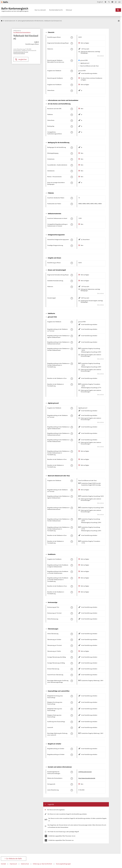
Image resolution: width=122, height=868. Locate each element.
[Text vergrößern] (109, 2)
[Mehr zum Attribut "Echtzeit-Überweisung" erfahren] (72, 669)
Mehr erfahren (101, 56)
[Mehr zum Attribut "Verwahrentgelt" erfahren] (72, 298)
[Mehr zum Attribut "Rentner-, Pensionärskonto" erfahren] (72, 177)
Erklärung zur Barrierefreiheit (42, 864)
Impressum (13, 864)
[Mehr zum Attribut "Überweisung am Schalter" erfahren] (72, 640)
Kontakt (3, 864)
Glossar (69, 10)
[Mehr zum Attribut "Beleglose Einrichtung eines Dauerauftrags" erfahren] (72, 703)
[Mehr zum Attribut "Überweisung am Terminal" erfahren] (72, 646)
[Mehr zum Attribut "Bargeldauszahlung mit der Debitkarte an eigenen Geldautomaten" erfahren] (72, 336)
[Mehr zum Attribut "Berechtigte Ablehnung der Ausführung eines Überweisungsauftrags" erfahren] (72, 681)
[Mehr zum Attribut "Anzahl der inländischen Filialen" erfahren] (72, 198)
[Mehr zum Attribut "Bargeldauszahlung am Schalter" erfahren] (72, 755)
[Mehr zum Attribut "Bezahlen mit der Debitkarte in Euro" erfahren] (72, 379)
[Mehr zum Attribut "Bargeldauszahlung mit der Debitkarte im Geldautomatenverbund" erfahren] (72, 342)
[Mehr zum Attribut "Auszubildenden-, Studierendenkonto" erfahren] (72, 165)
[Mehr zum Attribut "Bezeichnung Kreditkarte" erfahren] (72, 78)
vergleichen (21, 59)
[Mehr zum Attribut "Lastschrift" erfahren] (72, 728)
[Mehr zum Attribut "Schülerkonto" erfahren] (72, 159)
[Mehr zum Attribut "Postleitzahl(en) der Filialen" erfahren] (72, 204)
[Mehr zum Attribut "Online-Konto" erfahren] (72, 91)
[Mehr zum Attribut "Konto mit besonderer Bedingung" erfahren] (72, 148)
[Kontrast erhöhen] (106, 2)
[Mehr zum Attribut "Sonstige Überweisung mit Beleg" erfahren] (72, 663)
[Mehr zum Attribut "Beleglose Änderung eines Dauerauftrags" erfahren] (72, 715)
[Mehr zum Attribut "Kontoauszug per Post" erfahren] (72, 608)
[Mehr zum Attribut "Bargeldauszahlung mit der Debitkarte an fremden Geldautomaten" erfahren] (72, 349)
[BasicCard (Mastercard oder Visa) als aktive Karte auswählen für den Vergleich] (79, 66)
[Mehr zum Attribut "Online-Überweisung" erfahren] (72, 634)
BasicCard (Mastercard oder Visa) (89, 66)
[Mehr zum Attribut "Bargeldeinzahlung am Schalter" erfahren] (72, 749)
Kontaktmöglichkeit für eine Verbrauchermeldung (21, 53)
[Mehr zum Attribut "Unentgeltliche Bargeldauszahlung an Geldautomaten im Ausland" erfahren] (72, 225)
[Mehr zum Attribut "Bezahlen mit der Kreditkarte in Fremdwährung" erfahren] (72, 592)
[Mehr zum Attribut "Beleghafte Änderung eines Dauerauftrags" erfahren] (72, 709)
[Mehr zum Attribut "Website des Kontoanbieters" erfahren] (72, 779)
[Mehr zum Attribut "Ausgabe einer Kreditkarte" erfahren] (72, 85)
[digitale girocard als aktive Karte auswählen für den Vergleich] (79, 63)
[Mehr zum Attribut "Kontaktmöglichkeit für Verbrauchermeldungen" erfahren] (72, 772)
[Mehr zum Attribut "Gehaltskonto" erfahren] (72, 171)
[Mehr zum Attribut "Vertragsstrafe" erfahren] (72, 784)
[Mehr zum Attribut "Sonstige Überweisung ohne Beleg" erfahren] (72, 657)
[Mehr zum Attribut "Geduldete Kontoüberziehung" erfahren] (72, 281)
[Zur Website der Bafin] (4, 2)
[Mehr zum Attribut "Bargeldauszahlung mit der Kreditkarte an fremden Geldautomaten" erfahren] (72, 572)
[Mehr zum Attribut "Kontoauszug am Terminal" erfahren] (72, 613)
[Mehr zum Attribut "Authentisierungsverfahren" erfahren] (72, 132)
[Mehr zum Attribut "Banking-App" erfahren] (72, 126)
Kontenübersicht (56, 10)
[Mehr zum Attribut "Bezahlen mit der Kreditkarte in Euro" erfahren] (72, 586)
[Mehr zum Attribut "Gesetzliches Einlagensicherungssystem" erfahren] (72, 240)
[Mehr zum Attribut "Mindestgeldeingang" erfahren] (72, 154)
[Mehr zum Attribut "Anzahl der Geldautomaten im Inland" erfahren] (72, 219)
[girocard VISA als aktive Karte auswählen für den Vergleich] (79, 60)
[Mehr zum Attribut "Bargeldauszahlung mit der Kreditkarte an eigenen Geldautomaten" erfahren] (72, 565)
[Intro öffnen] (119, 2)
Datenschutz (25, 864)
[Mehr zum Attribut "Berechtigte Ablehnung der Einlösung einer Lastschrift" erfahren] (72, 734)
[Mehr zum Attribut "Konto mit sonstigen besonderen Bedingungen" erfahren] (72, 183)
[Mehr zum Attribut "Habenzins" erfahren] (72, 49)
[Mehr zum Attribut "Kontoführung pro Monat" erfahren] (72, 37)
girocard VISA (84, 60)
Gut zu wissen (40, 10)
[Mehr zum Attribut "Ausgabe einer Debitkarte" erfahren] (72, 71)
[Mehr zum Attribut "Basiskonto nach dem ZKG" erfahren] (72, 109)
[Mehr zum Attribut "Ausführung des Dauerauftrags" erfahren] (72, 722)
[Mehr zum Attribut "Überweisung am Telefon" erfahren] (72, 652)
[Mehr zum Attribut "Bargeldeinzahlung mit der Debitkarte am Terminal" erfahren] (72, 330)
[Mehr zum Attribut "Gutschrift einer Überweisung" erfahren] (72, 675)
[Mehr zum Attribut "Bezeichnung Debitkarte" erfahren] (72, 61)
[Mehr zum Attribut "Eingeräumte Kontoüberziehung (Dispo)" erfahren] (72, 43)
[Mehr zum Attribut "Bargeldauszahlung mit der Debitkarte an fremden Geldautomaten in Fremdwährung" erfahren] (72, 364)
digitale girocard (85, 63)
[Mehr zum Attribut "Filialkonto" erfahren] (72, 115)
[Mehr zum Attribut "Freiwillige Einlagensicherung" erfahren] (72, 246)
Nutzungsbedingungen (63, 864)
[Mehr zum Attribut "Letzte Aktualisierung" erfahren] (72, 790)
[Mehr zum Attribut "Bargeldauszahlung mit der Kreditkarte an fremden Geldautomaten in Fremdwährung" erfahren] (72, 578)
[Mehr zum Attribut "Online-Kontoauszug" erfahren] (72, 619)
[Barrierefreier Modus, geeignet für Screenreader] (112, 2)
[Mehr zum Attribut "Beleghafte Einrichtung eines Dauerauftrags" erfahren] (72, 696)
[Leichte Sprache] (116, 2)
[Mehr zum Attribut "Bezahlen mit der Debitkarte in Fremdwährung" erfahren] (72, 384)
